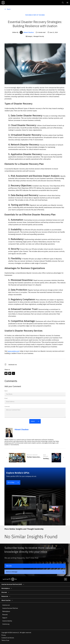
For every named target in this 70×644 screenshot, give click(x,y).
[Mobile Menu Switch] (67, 3)
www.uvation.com (14, 351)
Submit (35, 421)
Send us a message (35, 572)
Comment (7, 406)
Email (6, 398)
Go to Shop (13, 482)
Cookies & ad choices (8, 638)
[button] (63, 3)
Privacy (4, 635)
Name (6, 391)
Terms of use (5, 640)
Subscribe (9, 566)
